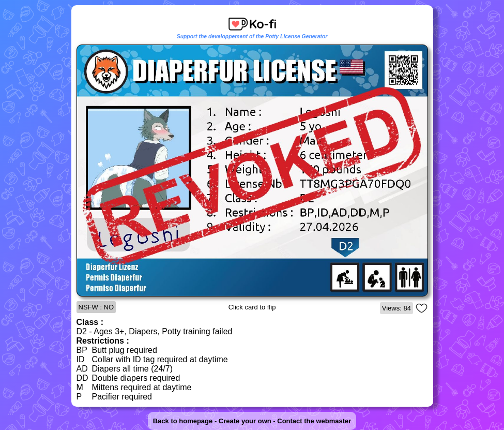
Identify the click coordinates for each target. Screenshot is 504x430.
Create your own (245, 421)
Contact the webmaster (314, 421)
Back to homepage (183, 421)
